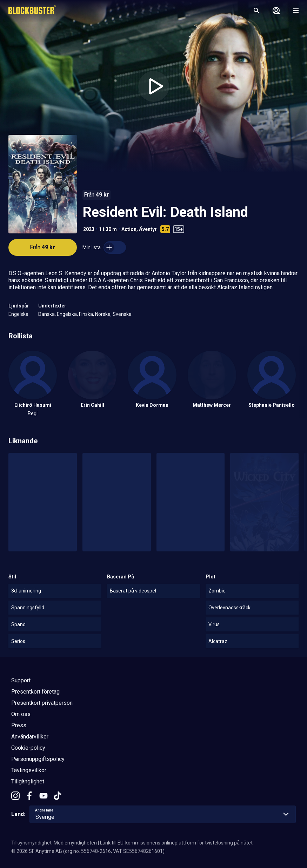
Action (129, 229)
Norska (103, 314)
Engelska (18, 314)
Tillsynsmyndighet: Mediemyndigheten (54, 843)
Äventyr (148, 229)
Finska (86, 314)
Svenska (122, 314)
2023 (89, 229)
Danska (46, 314)
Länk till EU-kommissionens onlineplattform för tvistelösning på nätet (176, 843)
